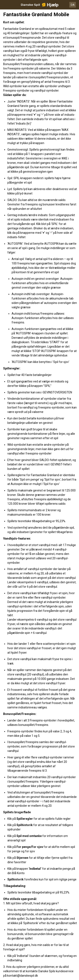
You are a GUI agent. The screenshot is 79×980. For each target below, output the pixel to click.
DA (73, 5)
